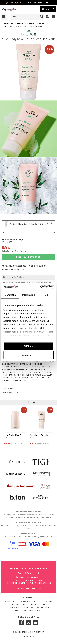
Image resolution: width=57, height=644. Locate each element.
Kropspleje (41, 24)
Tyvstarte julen (13, 3)
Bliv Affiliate (30, 605)
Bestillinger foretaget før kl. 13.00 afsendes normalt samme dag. (28, 525)
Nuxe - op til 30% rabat (16, 277)
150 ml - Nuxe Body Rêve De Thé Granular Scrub (29, 224)
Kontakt (16, 605)
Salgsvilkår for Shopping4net (30, 611)
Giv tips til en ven (13, 270)
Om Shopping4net (40, 608)
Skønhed (20, 24)
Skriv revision (37, 266)
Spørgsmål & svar (26, 602)
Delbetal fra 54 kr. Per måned (16, 251)
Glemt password (46, 602)
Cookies (43, 605)
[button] (53, 17)
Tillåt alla (29, 346)
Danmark (29, 637)
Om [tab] (47, 295)
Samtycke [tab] (10, 295)
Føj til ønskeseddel (14, 266)
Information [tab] (29, 295)
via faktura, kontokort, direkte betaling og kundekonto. (28, 535)
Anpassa (29, 355)
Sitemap (40, 632)
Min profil (10, 602)
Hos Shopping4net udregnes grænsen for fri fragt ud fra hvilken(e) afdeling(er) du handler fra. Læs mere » (28, 515)
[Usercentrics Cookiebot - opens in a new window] (41, 287)
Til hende (30, 24)
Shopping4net (7, 24)
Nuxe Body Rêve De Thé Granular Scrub (26, 26)
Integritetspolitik (19, 608)
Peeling (4, 26)
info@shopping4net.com (28, 589)
